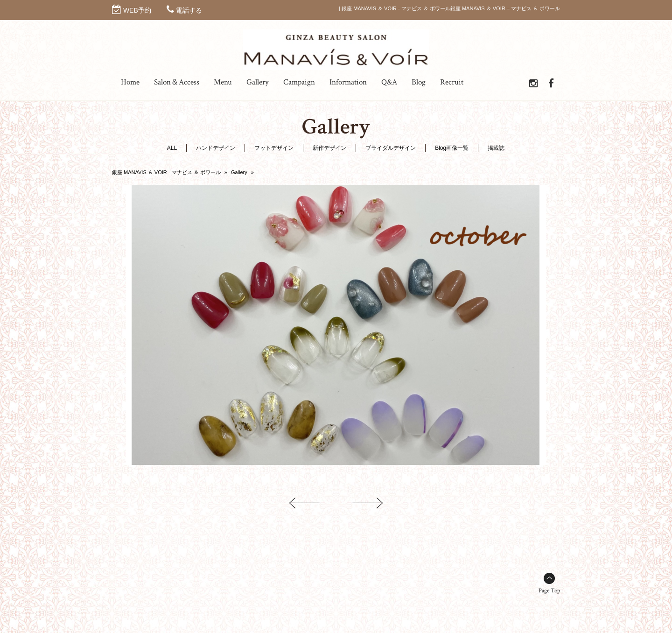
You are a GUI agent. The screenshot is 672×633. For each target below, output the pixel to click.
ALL (172, 148)
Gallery (239, 172)
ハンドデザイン (216, 148)
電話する (189, 10)
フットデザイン (274, 148)
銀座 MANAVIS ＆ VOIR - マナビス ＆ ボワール (166, 172)
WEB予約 (137, 10)
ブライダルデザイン (391, 148)
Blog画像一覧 (452, 148)
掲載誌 (496, 148)
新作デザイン (329, 148)
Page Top (549, 591)
